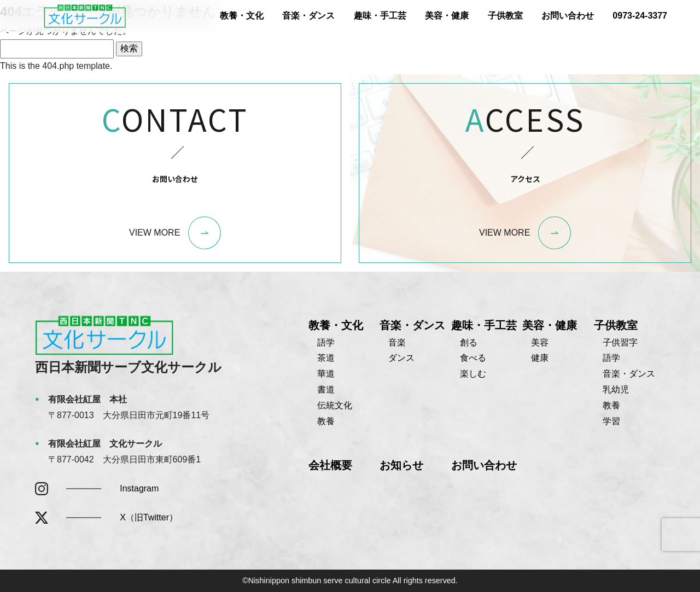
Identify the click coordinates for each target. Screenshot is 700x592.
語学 (326, 342)
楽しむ (473, 374)
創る (469, 342)
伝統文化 (335, 405)
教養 (326, 421)
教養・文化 (242, 16)
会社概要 (330, 465)
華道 (326, 374)
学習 (611, 421)
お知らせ (401, 465)
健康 (540, 358)
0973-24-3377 (640, 16)
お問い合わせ (568, 16)
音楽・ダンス (308, 16)
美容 (540, 342)
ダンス (401, 358)
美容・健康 (447, 16)
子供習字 (620, 342)
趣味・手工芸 (380, 16)
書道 (326, 389)
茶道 (326, 358)
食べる (473, 358)
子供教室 (505, 16)
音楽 (397, 342)
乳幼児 (616, 389)
